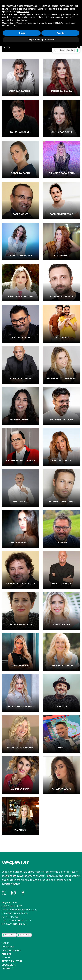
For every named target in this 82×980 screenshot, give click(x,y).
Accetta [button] (60, 33)
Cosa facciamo (11, 950)
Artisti (6, 954)
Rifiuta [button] (22, 33)
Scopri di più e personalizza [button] (41, 40)
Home (5, 943)
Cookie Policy (25, 935)
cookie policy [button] (23, 12)
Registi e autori (12, 961)
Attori (6, 958)
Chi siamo (8, 947)
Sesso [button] (7, 48)
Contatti (8, 968)
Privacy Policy (10, 935)
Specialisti (9, 965)
